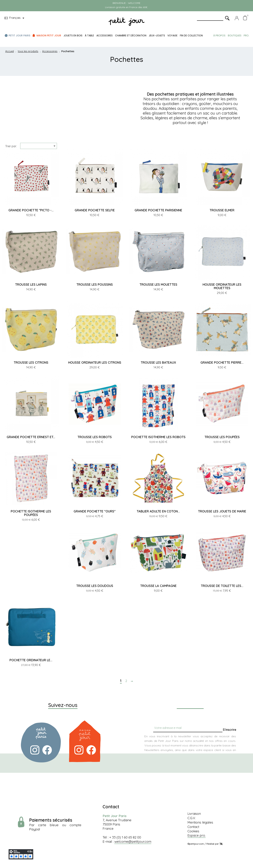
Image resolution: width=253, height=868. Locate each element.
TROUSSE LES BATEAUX (158, 363)
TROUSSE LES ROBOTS (95, 437)
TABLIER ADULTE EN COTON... (158, 511)
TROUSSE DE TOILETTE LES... (222, 586)
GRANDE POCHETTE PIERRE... (222, 363)
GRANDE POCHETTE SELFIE (95, 210)
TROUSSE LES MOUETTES (158, 285)
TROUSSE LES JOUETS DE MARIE (222, 511)
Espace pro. (197, 835)
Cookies (193, 831)
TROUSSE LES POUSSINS (95, 285)
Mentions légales (200, 822)
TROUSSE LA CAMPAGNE (158, 586)
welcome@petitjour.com (133, 841)
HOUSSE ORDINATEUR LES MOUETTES (222, 286)
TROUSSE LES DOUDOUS (95, 586)
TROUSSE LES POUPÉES (222, 437)
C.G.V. (192, 818)
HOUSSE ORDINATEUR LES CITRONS (95, 363)
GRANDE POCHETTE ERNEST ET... (31, 437)
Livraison (194, 814)
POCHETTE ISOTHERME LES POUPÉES (31, 513)
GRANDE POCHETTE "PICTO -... (31, 210)
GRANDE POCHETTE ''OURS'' (95, 511)
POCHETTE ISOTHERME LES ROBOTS (158, 437)
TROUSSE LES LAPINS (31, 285)
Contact (193, 827)
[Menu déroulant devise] (15, 18)
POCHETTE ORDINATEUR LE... (31, 660)
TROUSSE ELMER (222, 210)
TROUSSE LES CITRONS (31, 363)
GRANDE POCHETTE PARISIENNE (158, 210)
